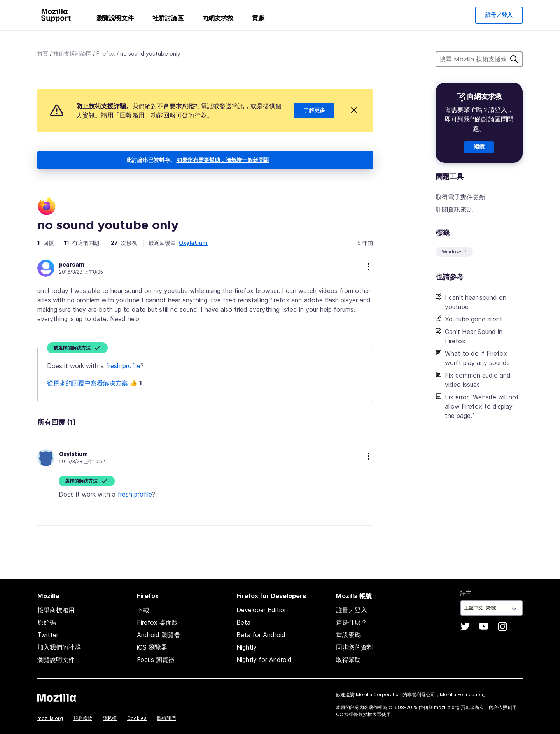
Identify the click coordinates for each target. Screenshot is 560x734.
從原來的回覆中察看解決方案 (87, 383)
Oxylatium (193, 243)
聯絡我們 (166, 718)
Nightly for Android (264, 660)
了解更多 (314, 111)
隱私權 (110, 718)
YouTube (484, 627)
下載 (143, 610)
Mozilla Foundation (461, 694)
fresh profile (123, 366)
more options (369, 267)
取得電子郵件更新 (460, 197)
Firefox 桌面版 (157, 622)
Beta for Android (261, 635)
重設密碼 (348, 635)
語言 (466, 593)
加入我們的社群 (59, 647)
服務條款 (83, 718)
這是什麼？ (352, 622)
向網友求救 (218, 18)
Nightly (247, 647)
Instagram (502, 627)
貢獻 (258, 18)
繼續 (479, 147)
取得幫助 (348, 660)
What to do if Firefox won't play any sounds (477, 358)
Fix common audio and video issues (478, 380)
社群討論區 (168, 18)
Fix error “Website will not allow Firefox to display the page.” (482, 406)
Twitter (48, 635)
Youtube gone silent (474, 319)
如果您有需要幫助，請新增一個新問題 (223, 160)
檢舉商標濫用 (56, 610)
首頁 (43, 54)
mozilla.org (50, 718)
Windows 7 (454, 252)
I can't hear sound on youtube (476, 302)
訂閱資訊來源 (454, 209)
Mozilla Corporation (379, 694)
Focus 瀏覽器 (156, 660)
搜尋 (514, 59)
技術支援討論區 (72, 54)
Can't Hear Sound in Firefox (474, 336)
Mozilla (57, 697)
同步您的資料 (355, 647)
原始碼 (47, 622)
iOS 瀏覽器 (152, 647)
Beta (243, 622)
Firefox (106, 54)
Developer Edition (262, 610)
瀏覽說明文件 (115, 18)
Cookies (137, 718)
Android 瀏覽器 (158, 635)
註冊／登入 (499, 15)
